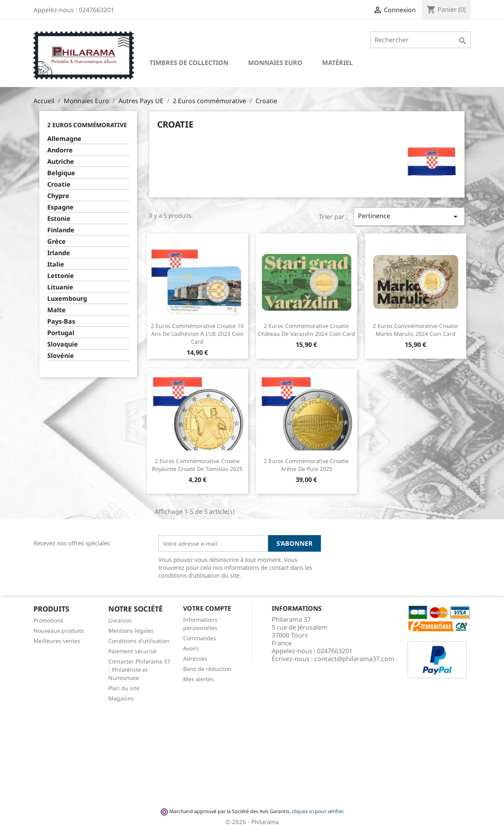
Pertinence (409, 216)
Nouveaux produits (59, 631)
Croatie (59, 184)
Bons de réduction (207, 669)
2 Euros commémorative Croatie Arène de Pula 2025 (306, 465)
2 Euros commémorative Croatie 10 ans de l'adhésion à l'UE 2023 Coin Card (197, 334)
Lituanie (60, 287)
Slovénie (61, 356)
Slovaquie (63, 344)
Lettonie (61, 276)
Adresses (195, 659)
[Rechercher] (420, 40)
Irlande (59, 253)
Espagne (60, 207)
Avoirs (191, 648)
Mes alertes (198, 679)
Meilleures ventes (57, 641)
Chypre (58, 196)
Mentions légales (131, 631)
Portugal (61, 333)
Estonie (59, 219)
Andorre (60, 150)
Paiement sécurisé (132, 651)
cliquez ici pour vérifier (317, 811)
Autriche (61, 162)
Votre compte (207, 608)
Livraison (120, 620)
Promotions (48, 620)
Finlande (61, 230)
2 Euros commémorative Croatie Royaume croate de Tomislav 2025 (197, 465)
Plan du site (124, 688)
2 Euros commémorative (87, 125)
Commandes (200, 638)
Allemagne (64, 139)
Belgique (61, 173)
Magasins (121, 698)
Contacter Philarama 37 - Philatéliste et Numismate (139, 670)
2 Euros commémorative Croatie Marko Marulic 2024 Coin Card (415, 330)
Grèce (57, 242)
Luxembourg (67, 299)
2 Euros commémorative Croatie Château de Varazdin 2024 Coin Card (307, 330)
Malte (57, 310)
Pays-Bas (61, 321)
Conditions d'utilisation (139, 641)
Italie (56, 264)
